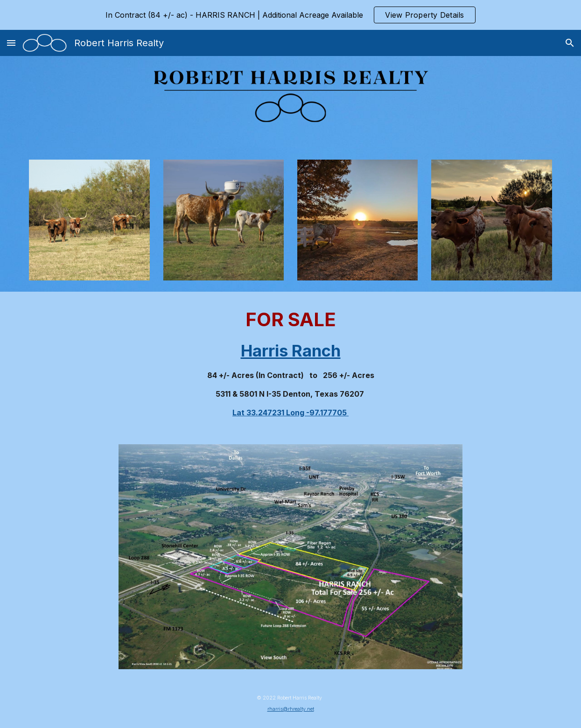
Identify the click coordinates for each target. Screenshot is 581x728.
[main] (290, 362)
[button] (11, 43)
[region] (290, 15)
